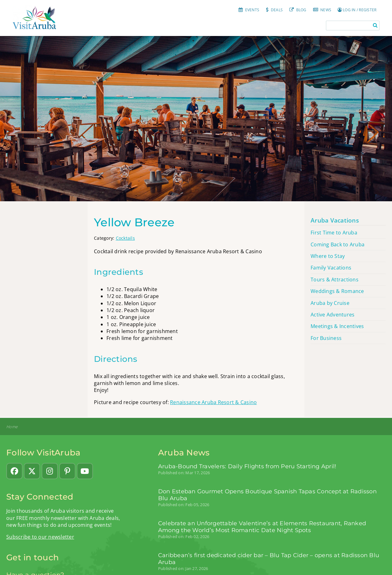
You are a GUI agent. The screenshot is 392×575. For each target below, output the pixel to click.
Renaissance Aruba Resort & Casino (213, 402)
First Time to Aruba (334, 233)
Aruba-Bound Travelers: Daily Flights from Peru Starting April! (247, 466)
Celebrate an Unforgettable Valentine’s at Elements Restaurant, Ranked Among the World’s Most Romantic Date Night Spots (262, 527)
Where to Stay (328, 256)
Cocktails (125, 238)
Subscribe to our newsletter (40, 537)
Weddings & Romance (337, 291)
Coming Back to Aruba (338, 244)
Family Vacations (331, 268)
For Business (326, 338)
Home (12, 427)
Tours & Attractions (335, 280)
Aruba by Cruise (330, 303)
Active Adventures (333, 315)
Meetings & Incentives (337, 326)
